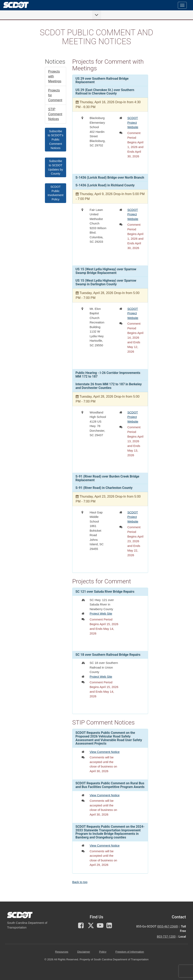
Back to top (80, 882)
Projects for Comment (55, 95)
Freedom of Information (130, 952)
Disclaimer (84, 952)
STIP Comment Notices (55, 114)
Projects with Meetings (55, 76)
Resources (62, 952)
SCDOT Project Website (133, 122)
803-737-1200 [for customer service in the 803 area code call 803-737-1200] (166, 937)
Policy (103, 952)
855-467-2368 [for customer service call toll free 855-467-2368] (168, 926)
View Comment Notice (105, 752)
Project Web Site (101, 613)
